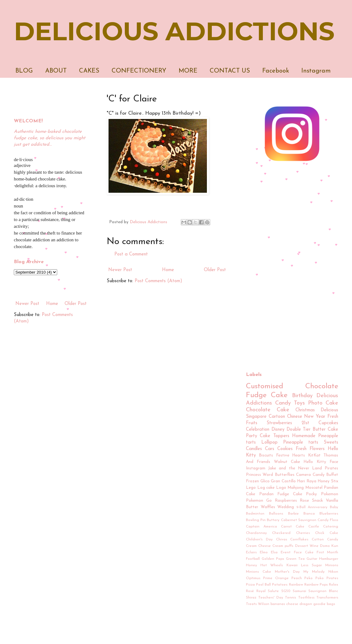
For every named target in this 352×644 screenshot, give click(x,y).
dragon (306, 604)
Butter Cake (325, 430)
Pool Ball (263, 585)
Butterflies (285, 475)
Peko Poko (314, 578)
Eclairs (251, 552)
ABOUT (56, 71)
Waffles (268, 507)
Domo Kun (329, 546)
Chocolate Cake (268, 410)
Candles (254, 449)
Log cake (266, 488)
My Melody (314, 572)
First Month (327, 552)
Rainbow (296, 585)
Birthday (302, 396)
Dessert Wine (307, 546)
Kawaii (292, 565)
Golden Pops (273, 559)
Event (286, 552)
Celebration (258, 430)
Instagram (316, 71)
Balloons (276, 514)
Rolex (334, 585)
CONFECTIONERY (139, 71)
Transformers (327, 598)
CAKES (89, 71)
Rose (304, 501)
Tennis (291, 598)
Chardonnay (256, 533)
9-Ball (301, 507)
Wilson (264, 604)
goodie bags (324, 604)
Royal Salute (268, 591)
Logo (281, 488)
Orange (282, 578)
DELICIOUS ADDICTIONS (174, 31)
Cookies (285, 449)
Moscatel (314, 488)
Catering (331, 527)
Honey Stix (328, 481)
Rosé (250, 591)
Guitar (312, 559)
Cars (270, 449)
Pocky (311, 494)
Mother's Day (287, 572)
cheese (292, 604)
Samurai (299, 591)
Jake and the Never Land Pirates (303, 468)
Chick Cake (327, 533)
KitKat (314, 455)
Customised (265, 386)
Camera (303, 475)
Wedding (286, 507)
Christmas (305, 410)
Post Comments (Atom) (158, 281)
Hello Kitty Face (321, 462)
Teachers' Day (271, 598)
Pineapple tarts (301, 443)
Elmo (264, 552)
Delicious (329, 410)
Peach (297, 578)
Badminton (255, 514)
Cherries (303, 533)
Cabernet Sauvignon (299, 520)
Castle (314, 527)
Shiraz (251, 598)
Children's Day (259, 539)
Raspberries (286, 501)
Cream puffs (283, 546)
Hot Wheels (272, 565)
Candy (283, 403)
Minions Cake (259, 572)
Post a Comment (131, 254)
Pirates (332, 578)
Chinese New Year (306, 417)
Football (253, 559)
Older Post (215, 270)
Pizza (250, 585)
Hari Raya (307, 481)
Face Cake (304, 552)
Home (168, 270)
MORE (188, 71)
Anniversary (318, 507)
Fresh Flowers (310, 449)
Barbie (293, 514)
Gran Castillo (283, 481)
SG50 (286, 591)
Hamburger (329, 559)
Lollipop (269, 443)
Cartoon (277, 417)
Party (251, 436)
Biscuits (266, 455)
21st (305, 423)
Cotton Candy (325, 539)
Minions (332, 565)
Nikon (333, 572)
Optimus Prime (259, 578)
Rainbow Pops (316, 585)
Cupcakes (328, 423)
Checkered (281, 533)
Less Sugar (311, 565)
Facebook (276, 71)
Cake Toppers (274, 436)
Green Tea (295, 559)
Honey (251, 565)
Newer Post (120, 270)
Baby (334, 507)
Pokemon (330, 494)
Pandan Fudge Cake (281, 494)
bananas (278, 604)
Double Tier (299, 430)
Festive (283, 455)
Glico (265, 481)
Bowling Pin (256, 520)
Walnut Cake (287, 462)
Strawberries (279, 423)
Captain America (261, 527)
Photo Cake (323, 403)
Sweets (331, 443)
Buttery (273, 520)
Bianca (309, 514)
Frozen (252, 481)
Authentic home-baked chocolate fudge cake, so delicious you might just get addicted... (49, 138)
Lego (251, 488)
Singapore (256, 417)
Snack (317, 501)
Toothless (306, 598)
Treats (251, 604)
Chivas (282, 539)
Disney (278, 430)
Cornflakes (299, 539)
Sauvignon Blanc (323, 591)
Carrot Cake (293, 527)
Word (268, 475)
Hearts (299, 455)
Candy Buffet (325, 475)
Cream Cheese (258, 546)
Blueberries (329, 514)
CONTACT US (230, 71)
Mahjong (296, 488)
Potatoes (280, 585)
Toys (299, 403)
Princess (253, 475)
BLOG (24, 71)
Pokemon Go (259, 501)
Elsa (274, 552)
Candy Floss (328, 520)
